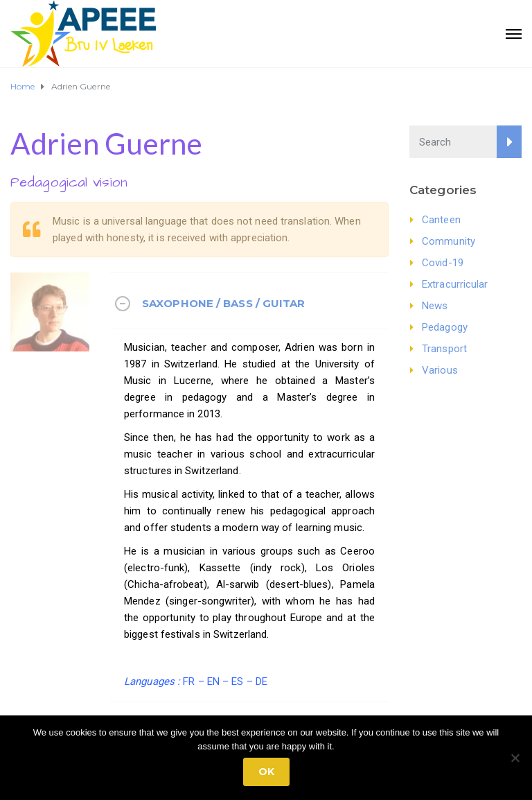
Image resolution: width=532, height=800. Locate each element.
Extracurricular (455, 284)
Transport (444, 349)
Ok (266, 772)
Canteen (441, 220)
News (435, 306)
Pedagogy (445, 327)
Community (449, 241)
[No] (515, 758)
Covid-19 (443, 263)
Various (440, 370)
